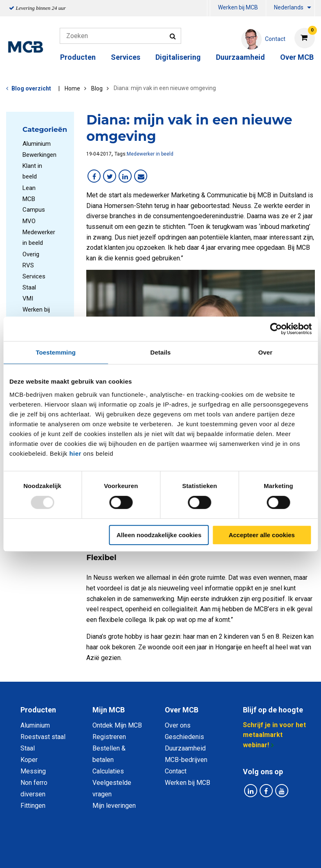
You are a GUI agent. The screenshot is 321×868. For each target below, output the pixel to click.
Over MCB (297, 57)
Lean (29, 188)
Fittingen (33, 806)
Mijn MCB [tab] (109, 710)
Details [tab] (161, 352)
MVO (29, 221)
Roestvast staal (43, 737)
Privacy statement (92, 846)
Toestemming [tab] (56, 352)
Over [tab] (266, 352)
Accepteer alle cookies (262, 535)
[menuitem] (209, 8)
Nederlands (289, 7)
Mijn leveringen (114, 806)
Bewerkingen (39, 155)
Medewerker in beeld (150, 154)
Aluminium (37, 144)
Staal (29, 287)
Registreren (109, 737)
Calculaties (108, 771)
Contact (176, 771)
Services (126, 57)
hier (75, 453)
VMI (28, 298)
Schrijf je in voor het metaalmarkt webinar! (274, 735)
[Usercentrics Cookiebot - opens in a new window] (276, 329)
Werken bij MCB (238, 7)
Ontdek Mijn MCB (117, 725)
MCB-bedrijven (186, 760)
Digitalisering (178, 57)
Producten (78, 57)
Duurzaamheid (240, 57)
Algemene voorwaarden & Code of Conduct (191, 846)
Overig (31, 254)
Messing (33, 771)
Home (72, 88)
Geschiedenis (184, 737)
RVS (28, 265)
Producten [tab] (38, 710)
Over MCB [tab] (182, 710)
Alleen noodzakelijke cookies (159, 535)
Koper (29, 760)
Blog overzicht (31, 88)
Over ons (178, 725)
